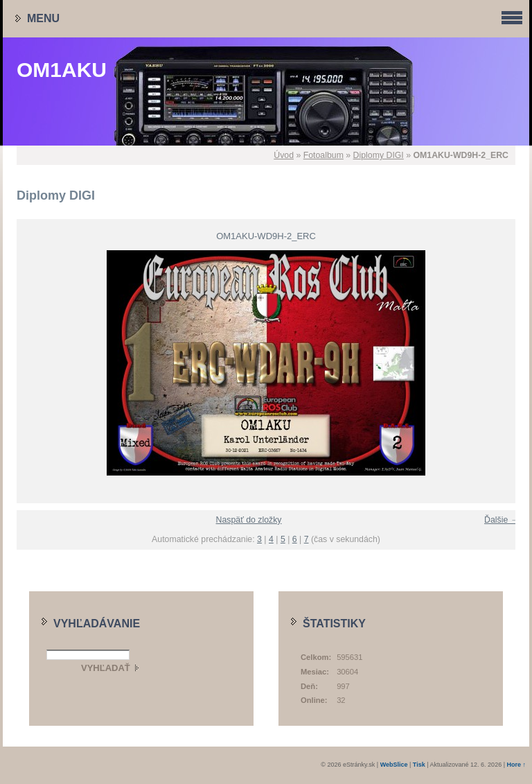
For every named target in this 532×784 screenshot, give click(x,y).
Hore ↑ (516, 765)
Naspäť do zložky (249, 520)
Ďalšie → (502, 520)
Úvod (284, 155)
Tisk (419, 765)
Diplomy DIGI (379, 155)
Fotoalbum (323, 155)
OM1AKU (62, 70)
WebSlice (394, 765)
